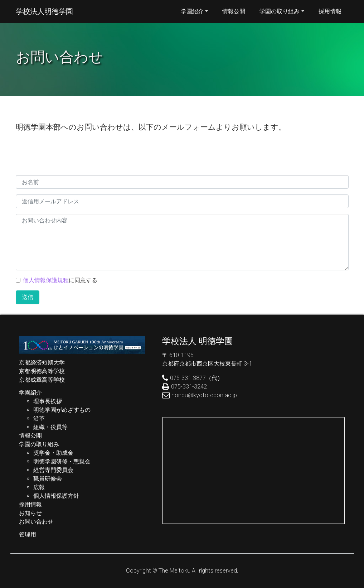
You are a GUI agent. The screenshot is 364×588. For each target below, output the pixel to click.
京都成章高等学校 (42, 380)
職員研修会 (48, 479)
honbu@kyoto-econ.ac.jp (204, 395)
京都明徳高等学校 (42, 371)
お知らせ (30, 513)
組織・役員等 (50, 427)
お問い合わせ (36, 522)
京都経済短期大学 (42, 363)
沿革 (39, 418)
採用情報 (330, 11)
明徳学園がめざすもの (62, 410)
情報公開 (234, 11)
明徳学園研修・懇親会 (62, 461)
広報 (39, 487)
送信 (28, 297)
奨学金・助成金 (53, 453)
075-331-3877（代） (196, 378)
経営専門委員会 (53, 470)
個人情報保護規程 (46, 280)
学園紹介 (192, 11)
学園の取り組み (280, 11)
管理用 (28, 534)
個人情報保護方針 (56, 496)
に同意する (60, 280)
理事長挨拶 (48, 401)
